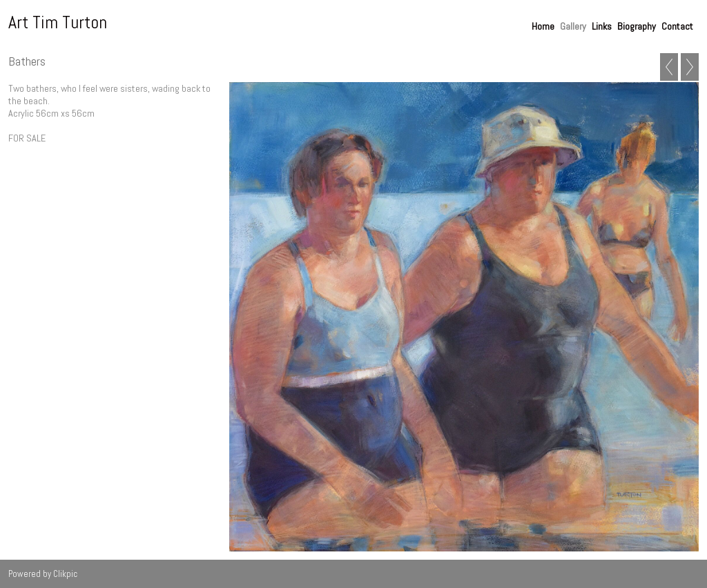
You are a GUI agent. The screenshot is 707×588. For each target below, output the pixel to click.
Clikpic (65, 574)
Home (543, 26)
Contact (677, 26)
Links (602, 26)
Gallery (573, 26)
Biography (637, 26)
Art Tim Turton (58, 22)
